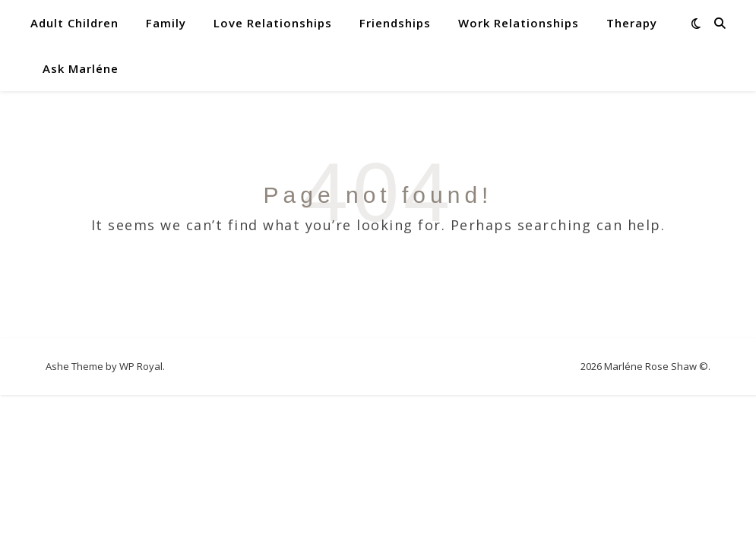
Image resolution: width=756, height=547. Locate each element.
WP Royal (141, 366)
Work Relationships (519, 23)
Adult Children (74, 23)
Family (166, 23)
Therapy (632, 23)
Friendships (395, 23)
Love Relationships (273, 23)
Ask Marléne (81, 68)
